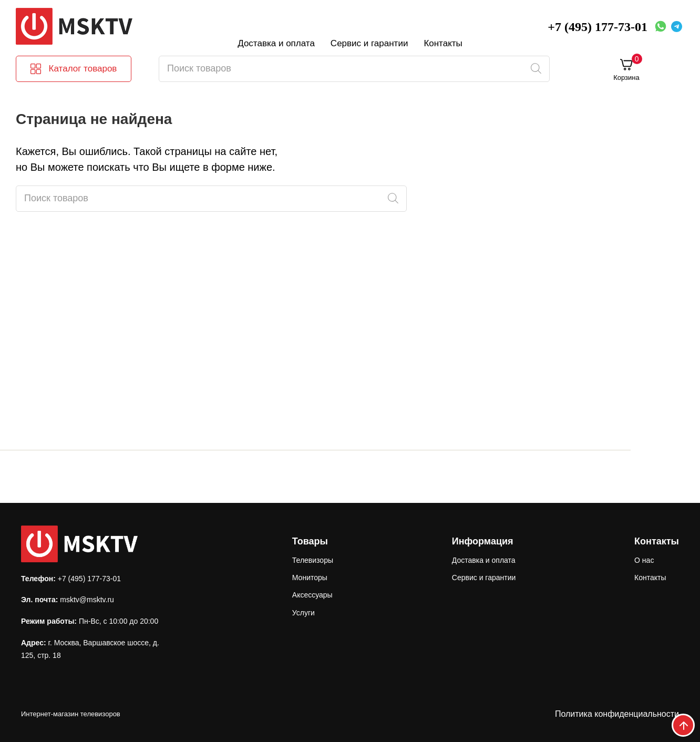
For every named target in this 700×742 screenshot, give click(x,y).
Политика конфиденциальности (617, 714)
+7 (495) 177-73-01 (598, 27)
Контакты (443, 43)
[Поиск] (536, 69)
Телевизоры (313, 560)
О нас (644, 560)
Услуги (303, 613)
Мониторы (310, 578)
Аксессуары (312, 595)
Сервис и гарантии (369, 43)
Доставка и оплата (276, 43)
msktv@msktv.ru (87, 600)
